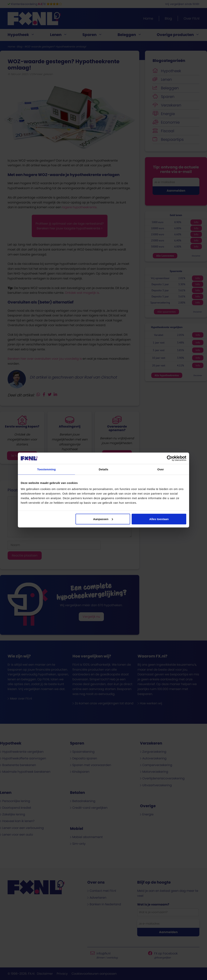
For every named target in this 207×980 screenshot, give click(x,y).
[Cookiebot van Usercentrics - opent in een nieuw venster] (170, 458)
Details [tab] (103, 469)
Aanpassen (103, 519)
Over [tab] (161, 469)
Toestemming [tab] (46, 469)
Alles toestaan (159, 519)
